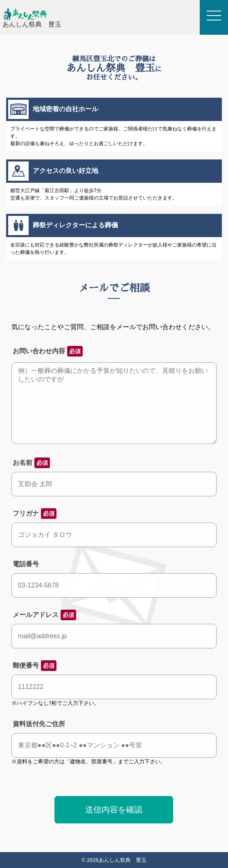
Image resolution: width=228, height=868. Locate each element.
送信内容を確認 (114, 810)
